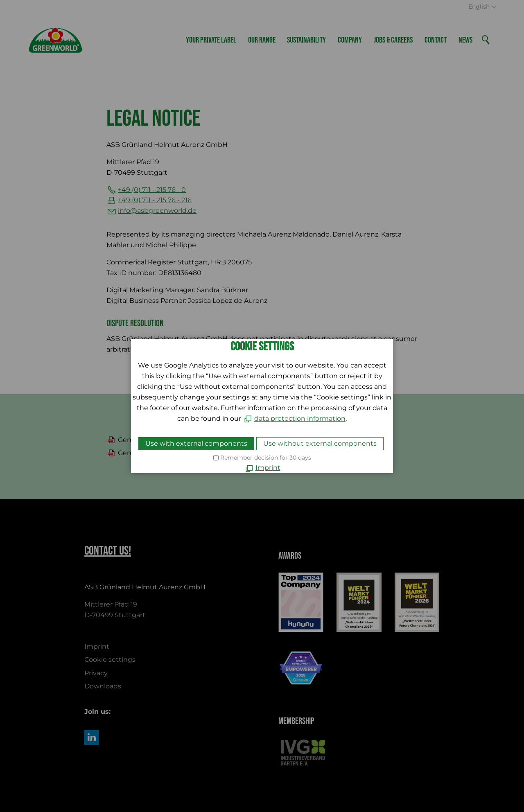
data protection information (300, 418)
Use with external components (196, 443)
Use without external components (320, 443)
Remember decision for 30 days (266, 458)
